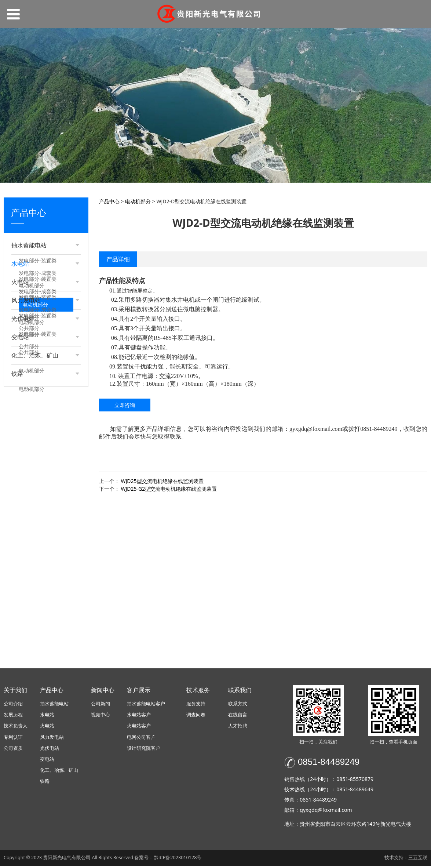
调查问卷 (196, 717)
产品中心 (109, 201)
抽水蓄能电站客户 (146, 706)
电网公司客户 (141, 739)
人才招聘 (238, 728)
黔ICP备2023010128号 (178, 860)
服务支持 (196, 706)
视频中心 (101, 717)
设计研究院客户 (144, 750)
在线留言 (238, 717)
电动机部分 (32, 285)
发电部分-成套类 (38, 273)
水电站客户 (139, 717)
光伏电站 (50, 750)
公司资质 (13, 750)
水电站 (47, 717)
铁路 (45, 784)
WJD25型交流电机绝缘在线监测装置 (162, 481)
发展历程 (13, 717)
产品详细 (118, 259)
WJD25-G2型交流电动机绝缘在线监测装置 (169, 489)
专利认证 (13, 739)
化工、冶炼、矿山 (59, 773)
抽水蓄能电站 (54, 706)
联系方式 (238, 706)
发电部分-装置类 (38, 260)
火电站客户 (139, 728)
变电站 (47, 762)
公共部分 (29, 298)
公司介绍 (13, 706)
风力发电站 (52, 739)
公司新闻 (101, 706)
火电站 (47, 728)
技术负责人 (16, 728)
